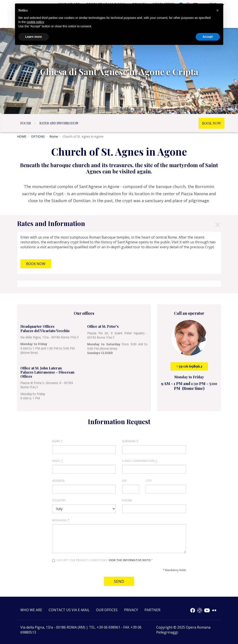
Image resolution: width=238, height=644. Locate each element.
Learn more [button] (34, 37)
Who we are (31, 610)
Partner (152, 610)
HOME (22, 136)
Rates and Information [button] (119, 224)
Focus (26, 123)
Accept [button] (208, 37)
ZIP (124, 481)
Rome (54, 136)
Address (58, 481)
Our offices (107, 610)
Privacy (131, 610)
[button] (218, 10)
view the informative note (130, 560)
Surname (130, 441)
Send (119, 581)
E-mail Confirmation (140, 461)
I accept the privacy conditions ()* (103, 560)
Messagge (61, 520)
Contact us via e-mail (69, 610)
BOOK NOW (211, 123)
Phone (127, 500)
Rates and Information (59, 123)
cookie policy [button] (35, 22)
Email (57, 461)
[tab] (119, 223)
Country (59, 500)
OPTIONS (38, 136)
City (149, 481)
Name (57, 441)
